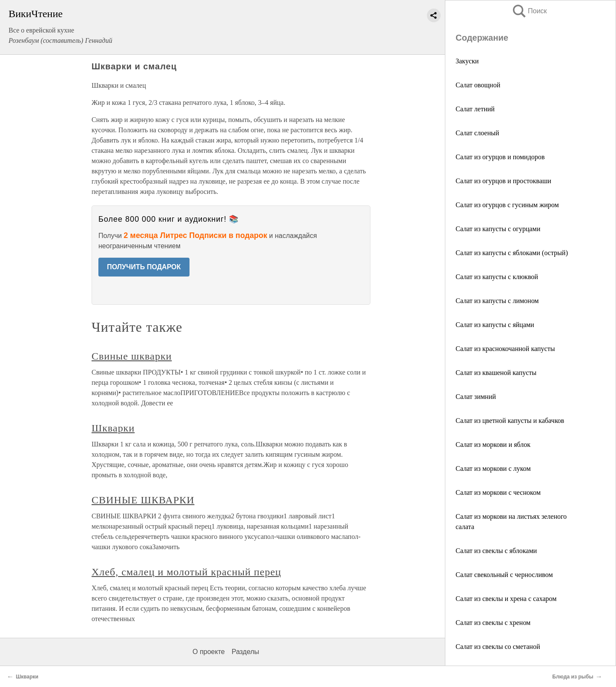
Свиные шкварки (132, 356)
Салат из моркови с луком (493, 468)
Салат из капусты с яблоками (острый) (512, 253)
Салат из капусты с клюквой (497, 277)
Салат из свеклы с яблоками (496, 551)
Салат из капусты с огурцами (498, 229)
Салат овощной (478, 85)
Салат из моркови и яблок (493, 445)
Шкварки (113, 428)
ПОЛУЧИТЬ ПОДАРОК (144, 267)
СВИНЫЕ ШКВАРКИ (143, 500)
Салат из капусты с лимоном (497, 301)
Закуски (467, 61)
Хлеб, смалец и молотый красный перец (186, 572)
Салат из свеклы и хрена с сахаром (506, 599)
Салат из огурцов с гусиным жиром (507, 205)
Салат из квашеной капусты (496, 373)
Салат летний (475, 109)
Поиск (529, 11)
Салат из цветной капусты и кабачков (510, 421)
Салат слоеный (477, 133)
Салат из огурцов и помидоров (500, 157)
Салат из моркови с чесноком (498, 492)
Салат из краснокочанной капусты (505, 349)
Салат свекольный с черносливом (504, 575)
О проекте (209, 652)
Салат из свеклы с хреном (493, 623)
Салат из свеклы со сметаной (498, 647)
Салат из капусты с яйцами (495, 325)
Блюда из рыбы (573, 677)
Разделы (245, 652)
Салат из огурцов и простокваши (503, 181)
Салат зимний (476, 397)
